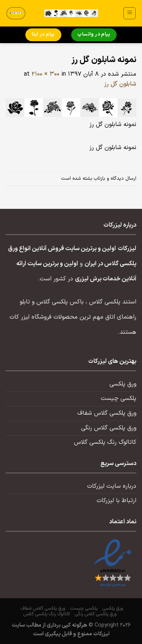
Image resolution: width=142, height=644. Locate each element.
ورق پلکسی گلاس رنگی (109, 428)
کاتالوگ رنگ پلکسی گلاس (105, 442)
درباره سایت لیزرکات (112, 486)
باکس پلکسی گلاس (60, 302)
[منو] (130, 13)
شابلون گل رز (120, 84)
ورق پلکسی (123, 384)
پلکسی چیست (119, 398)
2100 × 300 (45, 74)
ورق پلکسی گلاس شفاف (107, 413)
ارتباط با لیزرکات (116, 501)
